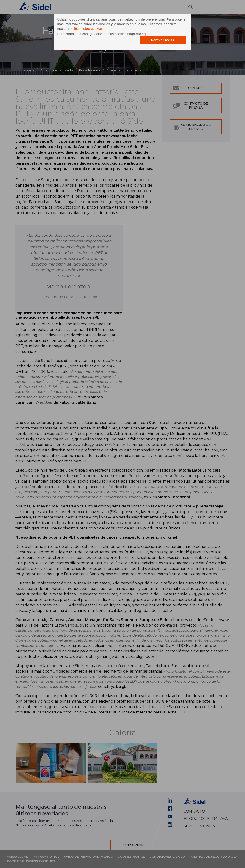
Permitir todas (163, 40)
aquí (145, 34)
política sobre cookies (86, 28)
